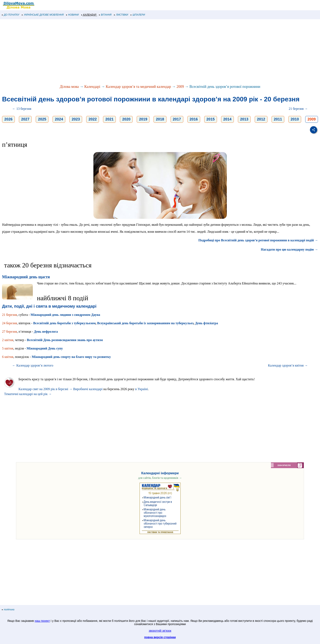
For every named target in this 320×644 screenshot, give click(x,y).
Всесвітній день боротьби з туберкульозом (64, 323)
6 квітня (8, 357)
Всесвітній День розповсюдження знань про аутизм (65, 340)
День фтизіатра (206, 323)
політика (8, 610)
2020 (126, 119)
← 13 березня (22, 109)
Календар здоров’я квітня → (288, 365)
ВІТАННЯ (105, 15)
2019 (143, 119)
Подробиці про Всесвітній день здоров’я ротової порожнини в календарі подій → (258, 240)
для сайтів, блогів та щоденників (160, 478)
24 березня (10, 323)
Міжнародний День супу (45, 348)
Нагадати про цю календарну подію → (289, 249)
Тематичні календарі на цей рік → (28, 394)
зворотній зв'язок (160, 631)
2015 (211, 119)
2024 (59, 119)
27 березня (10, 332)
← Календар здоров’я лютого (33, 365)
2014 (227, 119)
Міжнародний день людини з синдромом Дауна (65, 315)
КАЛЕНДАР (89, 15)
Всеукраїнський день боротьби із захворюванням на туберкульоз (145, 323)
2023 (76, 119)
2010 (295, 119)
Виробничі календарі (88, 389)
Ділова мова (69, 87)
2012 (261, 119)
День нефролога (46, 332)
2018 (160, 119)
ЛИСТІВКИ (121, 15)
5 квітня (8, 348)
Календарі (92, 87)
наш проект (42, 621)
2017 (177, 119)
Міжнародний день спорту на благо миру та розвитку (71, 357)
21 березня (10, 315)
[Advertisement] (123, 52)
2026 (8, 119)
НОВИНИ (73, 15)
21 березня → (298, 109)
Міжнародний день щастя (26, 277)
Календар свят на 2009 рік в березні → (45, 389)
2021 (109, 119)
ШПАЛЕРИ (138, 15)
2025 (42, 119)
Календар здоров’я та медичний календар (138, 87)
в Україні (141, 389)
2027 (25, 119)
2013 (244, 119)
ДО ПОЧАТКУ (11, 15)
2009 (180, 87)
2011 (278, 119)
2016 (194, 119)
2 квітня (8, 340)
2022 (93, 119)
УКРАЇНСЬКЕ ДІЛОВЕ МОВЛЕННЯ (43, 15)
